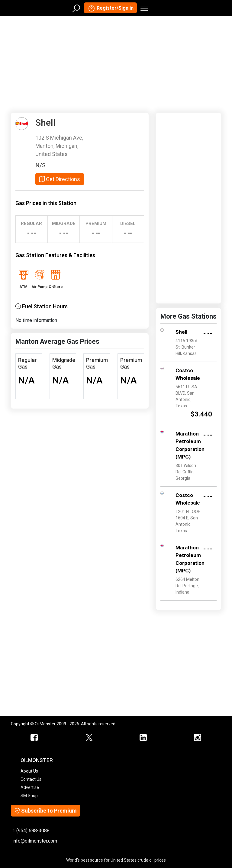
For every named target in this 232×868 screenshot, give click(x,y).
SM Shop (29, 796)
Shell (181, 332)
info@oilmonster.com (35, 841)
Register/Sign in (110, 8)
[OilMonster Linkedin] (143, 738)
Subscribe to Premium (46, 811)
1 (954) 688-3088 (31, 831)
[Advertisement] (116, 63)
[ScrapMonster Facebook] (34, 738)
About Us (29, 771)
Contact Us (31, 779)
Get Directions (60, 179)
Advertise (30, 787)
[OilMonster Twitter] (89, 738)
